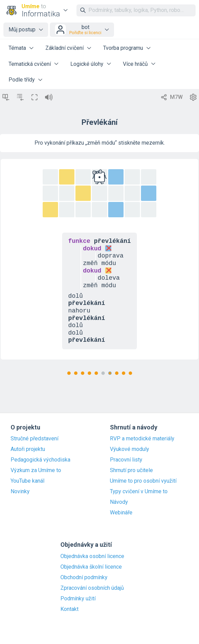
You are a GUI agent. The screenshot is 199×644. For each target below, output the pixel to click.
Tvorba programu (123, 48)
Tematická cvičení (30, 64)
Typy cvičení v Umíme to (139, 492)
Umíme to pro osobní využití (143, 481)
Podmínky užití (78, 599)
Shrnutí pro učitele (131, 470)
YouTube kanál (27, 481)
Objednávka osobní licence (92, 556)
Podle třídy (22, 80)
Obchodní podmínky (84, 577)
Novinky (20, 492)
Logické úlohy (87, 64)
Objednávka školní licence (91, 567)
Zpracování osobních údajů (92, 588)
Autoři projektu (28, 449)
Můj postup (22, 30)
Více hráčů (135, 64)
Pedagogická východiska (40, 460)
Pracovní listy (126, 460)
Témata (17, 48)
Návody (119, 502)
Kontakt (69, 609)
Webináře (121, 513)
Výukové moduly (130, 449)
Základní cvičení (65, 48)
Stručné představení (34, 439)
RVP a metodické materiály (142, 439)
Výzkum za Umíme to (36, 470)
